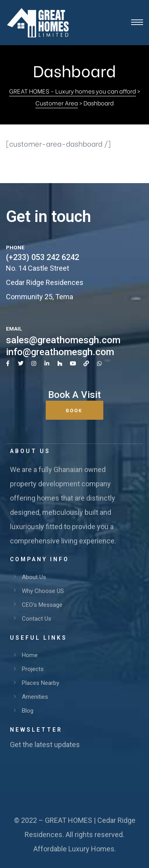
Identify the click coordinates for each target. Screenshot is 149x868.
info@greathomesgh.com (60, 352)
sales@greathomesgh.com (63, 340)
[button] (74, 410)
